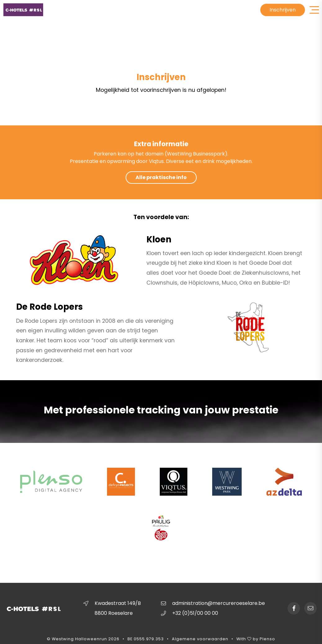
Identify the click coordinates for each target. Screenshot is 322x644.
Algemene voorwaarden (200, 639)
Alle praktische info (161, 177)
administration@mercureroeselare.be (219, 603)
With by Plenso (256, 639)
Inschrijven (283, 10)
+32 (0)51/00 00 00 (195, 613)
